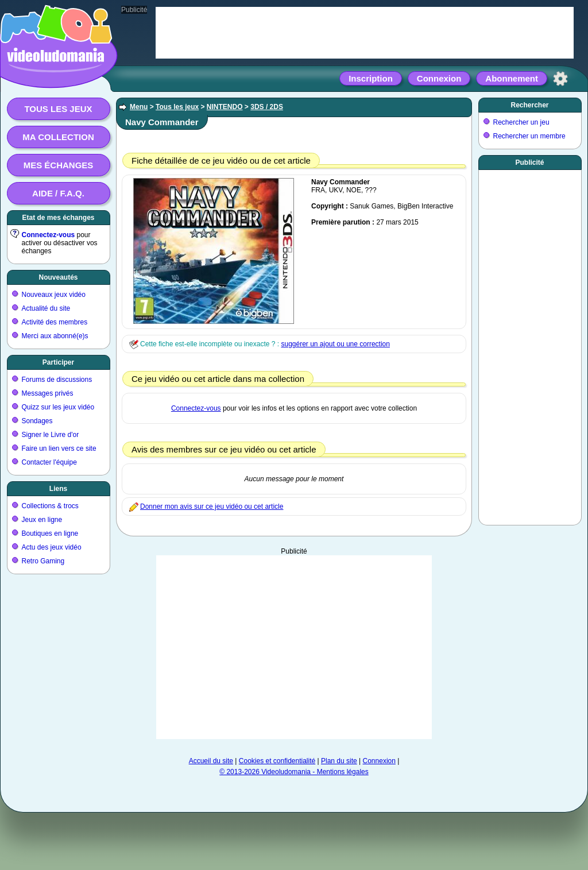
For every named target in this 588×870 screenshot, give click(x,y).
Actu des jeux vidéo (52, 547)
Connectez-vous (49, 235)
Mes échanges (59, 165)
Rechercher (529, 105)
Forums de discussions (57, 380)
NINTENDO (225, 107)
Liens (58, 489)
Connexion (439, 78)
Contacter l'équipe (49, 462)
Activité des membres (55, 322)
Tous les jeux (58, 109)
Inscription (371, 78)
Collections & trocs (50, 506)
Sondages (37, 421)
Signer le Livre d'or (51, 435)
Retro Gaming (43, 561)
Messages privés (48, 393)
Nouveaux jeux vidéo (54, 295)
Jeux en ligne (42, 520)
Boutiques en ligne (50, 533)
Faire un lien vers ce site (59, 448)
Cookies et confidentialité (277, 761)
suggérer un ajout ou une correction (335, 344)
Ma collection (58, 137)
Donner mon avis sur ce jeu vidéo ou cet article (212, 506)
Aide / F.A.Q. (58, 193)
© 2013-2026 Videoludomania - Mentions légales (294, 772)
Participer (58, 362)
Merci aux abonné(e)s (55, 336)
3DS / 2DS (267, 107)
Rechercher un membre (529, 136)
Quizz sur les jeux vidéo (58, 407)
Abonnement (512, 78)
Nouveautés (58, 277)
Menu (139, 107)
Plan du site (339, 761)
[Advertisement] (294, 647)
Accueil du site (211, 761)
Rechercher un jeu (521, 122)
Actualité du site (46, 308)
